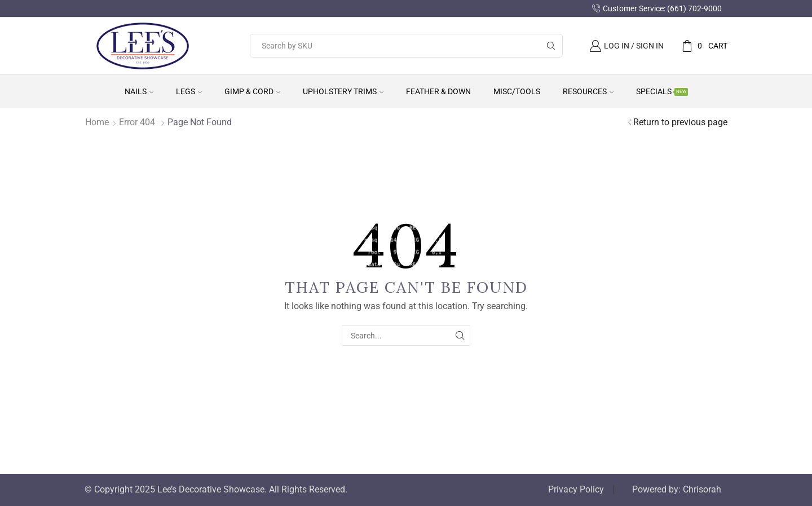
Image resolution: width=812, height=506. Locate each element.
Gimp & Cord (252, 91)
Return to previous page (680, 122)
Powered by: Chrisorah (677, 490)
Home (97, 122)
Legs (189, 91)
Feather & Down (438, 91)
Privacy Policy (576, 490)
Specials (662, 91)
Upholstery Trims (343, 91)
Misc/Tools (517, 91)
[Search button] (551, 46)
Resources (588, 91)
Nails (139, 91)
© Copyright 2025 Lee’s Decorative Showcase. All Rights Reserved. (216, 490)
